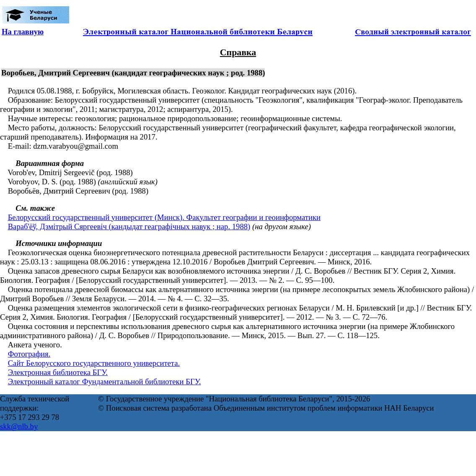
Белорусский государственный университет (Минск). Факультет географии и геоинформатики (164, 217)
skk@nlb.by (19, 426)
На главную (23, 32)
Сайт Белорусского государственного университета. (94, 363)
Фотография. (29, 354)
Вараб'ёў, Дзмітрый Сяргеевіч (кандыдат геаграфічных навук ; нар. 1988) (129, 226)
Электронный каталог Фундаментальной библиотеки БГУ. (105, 382)
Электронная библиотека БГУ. (58, 372)
